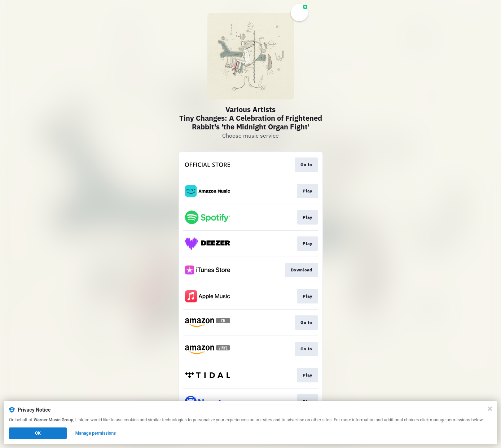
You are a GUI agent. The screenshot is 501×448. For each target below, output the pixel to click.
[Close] (490, 409)
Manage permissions (96, 433)
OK (38, 433)
